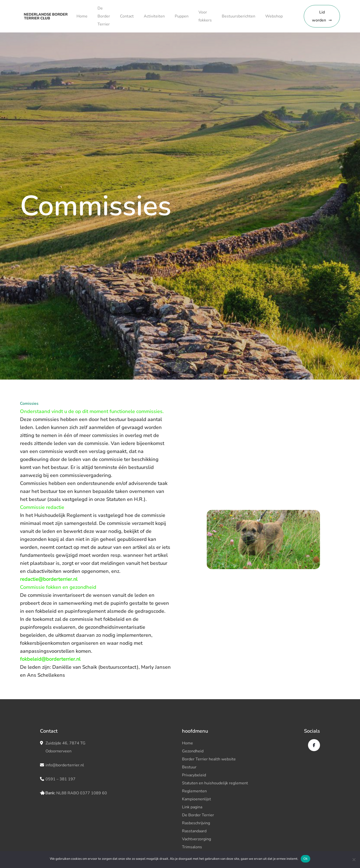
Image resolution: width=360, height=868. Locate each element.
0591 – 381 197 (60, 779)
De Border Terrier (104, 16)
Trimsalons (192, 847)
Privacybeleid (194, 775)
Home (82, 16)
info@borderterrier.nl (65, 765)
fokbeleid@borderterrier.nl (50, 659)
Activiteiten (154, 16)
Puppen (182, 16)
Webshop (274, 16)
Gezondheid (193, 751)
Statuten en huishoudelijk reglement (215, 783)
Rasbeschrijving (196, 823)
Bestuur (189, 767)
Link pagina (192, 807)
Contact (127, 16)
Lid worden (319, 16)
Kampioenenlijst (196, 799)
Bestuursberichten (238, 16)
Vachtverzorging (196, 839)
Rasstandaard (194, 831)
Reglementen (194, 791)
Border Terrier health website (209, 759)
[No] (354, 860)
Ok (305, 859)
